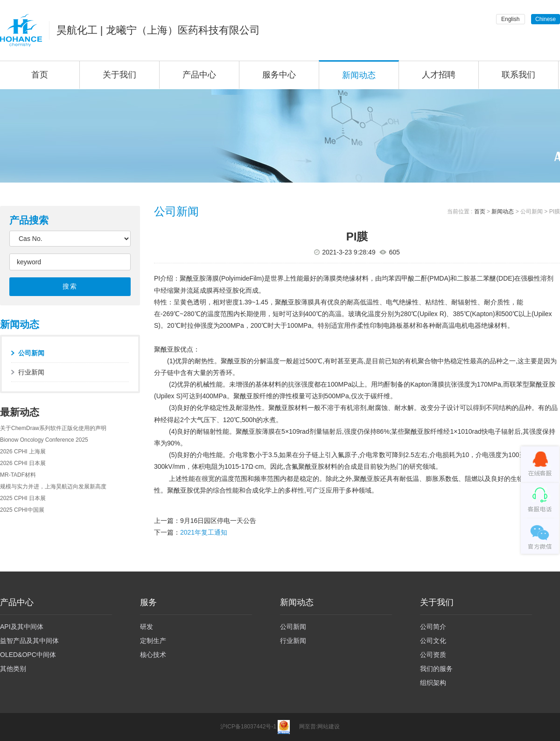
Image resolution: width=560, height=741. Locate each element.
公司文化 (433, 641)
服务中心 (279, 75)
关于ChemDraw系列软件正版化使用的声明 (53, 428)
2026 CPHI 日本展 (23, 463)
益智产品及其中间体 (29, 641)
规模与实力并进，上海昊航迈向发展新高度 (53, 487)
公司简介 (433, 627)
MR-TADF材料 (18, 475)
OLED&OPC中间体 (28, 655)
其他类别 (13, 669)
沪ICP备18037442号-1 (248, 727)
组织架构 (433, 683)
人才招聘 (439, 75)
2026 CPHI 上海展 (23, 452)
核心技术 (153, 655)
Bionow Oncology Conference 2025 (44, 440)
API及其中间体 (22, 627)
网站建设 (329, 727)
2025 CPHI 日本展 (23, 498)
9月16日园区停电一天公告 (218, 521)
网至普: (308, 727)
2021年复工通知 (204, 532)
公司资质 (433, 655)
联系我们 (518, 75)
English (510, 19)
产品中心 (199, 75)
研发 (147, 627)
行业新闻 (31, 372)
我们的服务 (436, 669)
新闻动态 (359, 75)
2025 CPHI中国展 (22, 510)
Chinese (546, 19)
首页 (480, 212)
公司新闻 (31, 353)
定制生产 (153, 641)
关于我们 (119, 75)
